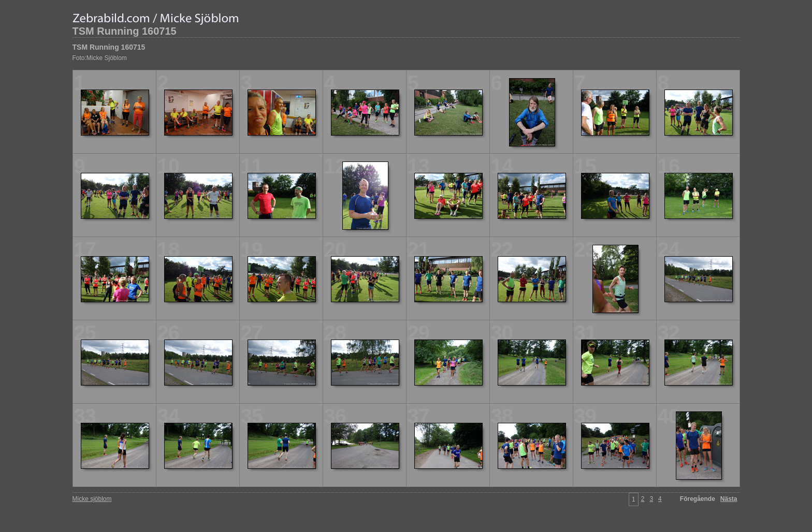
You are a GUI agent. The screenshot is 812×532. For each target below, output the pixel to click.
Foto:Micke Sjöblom (100, 58)
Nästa (729, 499)
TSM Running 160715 (125, 31)
